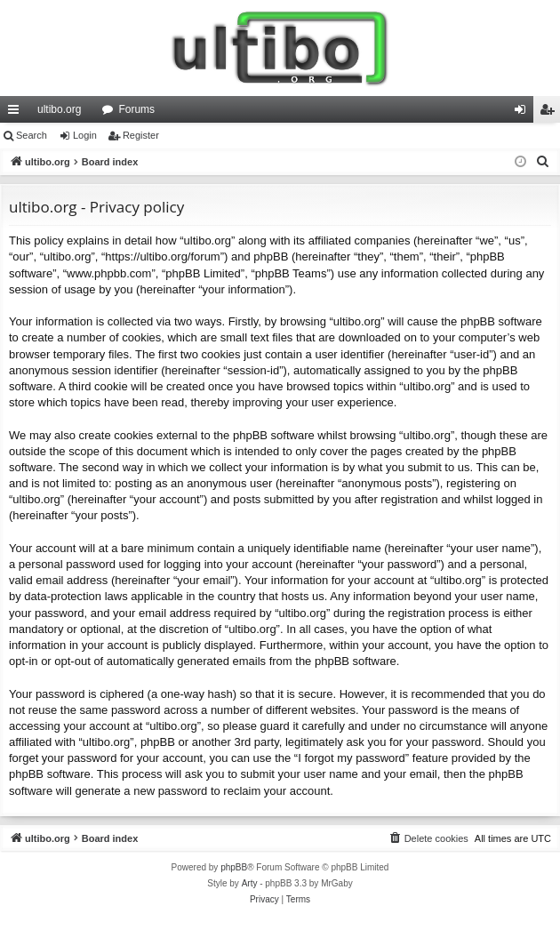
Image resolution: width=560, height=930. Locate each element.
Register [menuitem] (551, 113)
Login (85, 135)
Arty (250, 883)
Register (141, 135)
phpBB (234, 867)
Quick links (17, 113)
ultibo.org (59, 109)
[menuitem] (543, 162)
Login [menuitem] (524, 113)
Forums (136, 109)
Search (32, 135)
